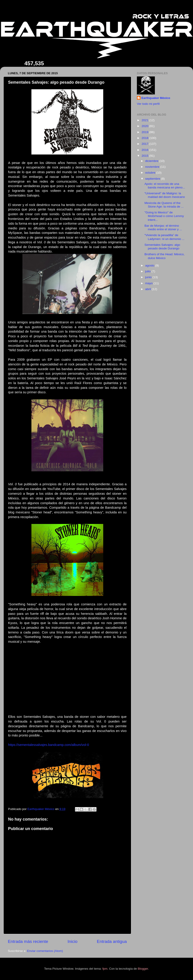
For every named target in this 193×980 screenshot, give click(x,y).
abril (148, 289)
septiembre (153, 179)
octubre (151, 173)
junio (149, 277)
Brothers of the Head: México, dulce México (165, 256)
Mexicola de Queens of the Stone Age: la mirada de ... (164, 205)
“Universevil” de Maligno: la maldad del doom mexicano (165, 195)
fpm (105, 969)
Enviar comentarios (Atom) (45, 951)
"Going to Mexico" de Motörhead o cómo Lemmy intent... (164, 216)
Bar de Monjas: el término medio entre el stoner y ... (163, 227)
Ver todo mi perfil (148, 104)
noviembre (153, 167)
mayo (149, 283)
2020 (145, 126)
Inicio (72, 941)
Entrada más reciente (28, 941)
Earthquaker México (156, 98)
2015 (145, 156)
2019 (145, 132)
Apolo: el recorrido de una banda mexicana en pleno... (165, 186)
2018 (145, 138)
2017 (145, 144)
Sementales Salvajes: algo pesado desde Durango (162, 247)
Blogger (143, 969)
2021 (145, 120)
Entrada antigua (112, 941)
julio (148, 271)
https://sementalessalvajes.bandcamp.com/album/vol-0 (49, 745)
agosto (150, 265)
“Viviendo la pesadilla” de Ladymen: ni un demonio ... (164, 237)
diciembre (152, 161)
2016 (145, 150)
